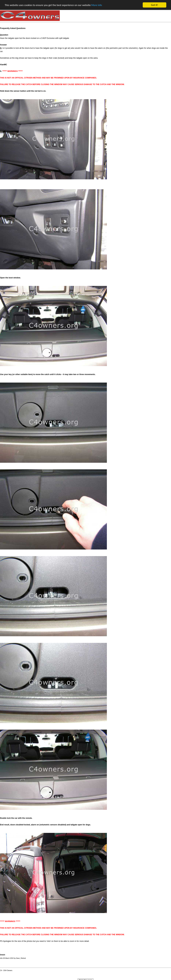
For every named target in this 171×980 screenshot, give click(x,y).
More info (97, 5)
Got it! (154, 5)
